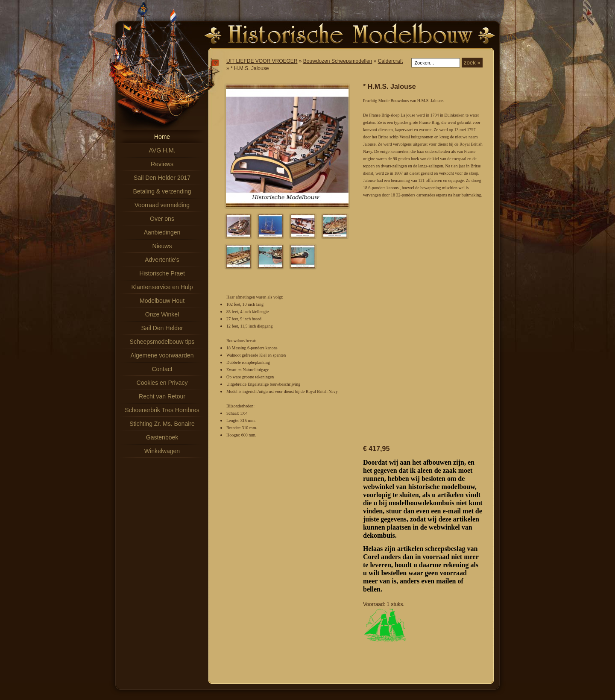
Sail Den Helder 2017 (162, 178)
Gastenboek (162, 437)
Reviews (162, 164)
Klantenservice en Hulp (162, 287)
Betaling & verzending (162, 191)
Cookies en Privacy (162, 383)
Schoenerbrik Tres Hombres (162, 410)
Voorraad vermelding (162, 205)
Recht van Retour (162, 396)
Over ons (162, 219)
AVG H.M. (162, 150)
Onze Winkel (162, 314)
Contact (162, 369)
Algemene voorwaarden (162, 355)
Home (162, 137)
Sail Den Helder (162, 328)
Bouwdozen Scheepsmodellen (338, 61)
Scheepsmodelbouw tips (162, 342)
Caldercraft (391, 61)
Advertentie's (162, 260)
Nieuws (162, 246)
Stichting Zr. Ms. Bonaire (162, 424)
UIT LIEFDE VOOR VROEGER (262, 61)
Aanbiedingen (162, 232)
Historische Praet (162, 273)
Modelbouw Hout (162, 301)
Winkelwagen (162, 451)
